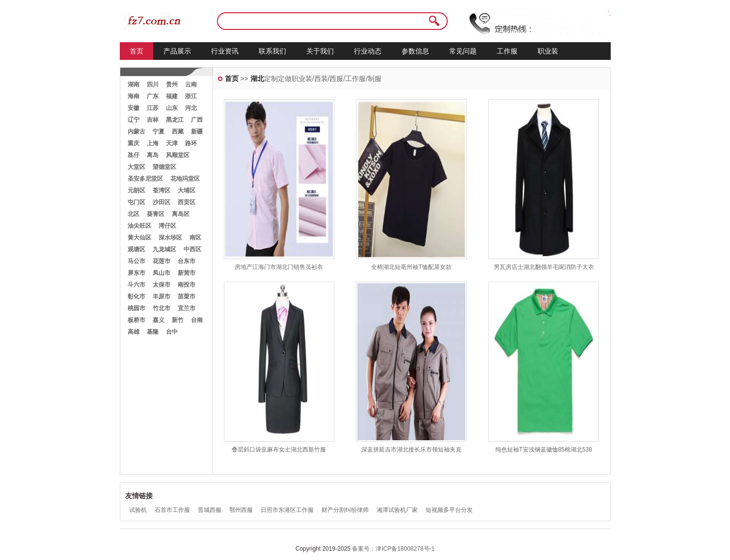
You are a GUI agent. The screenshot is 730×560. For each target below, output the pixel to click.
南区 (195, 238)
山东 (172, 108)
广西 (197, 120)
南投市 (187, 285)
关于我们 (320, 51)
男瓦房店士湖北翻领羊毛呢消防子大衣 (544, 267)
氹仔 (134, 155)
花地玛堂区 (185, 179)
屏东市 (136, 273)
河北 (191, 108)
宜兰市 (187, 308)
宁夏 (159, 132)
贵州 (172, 84)
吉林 (153, 120)
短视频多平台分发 (449, 510)
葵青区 (156, 214)
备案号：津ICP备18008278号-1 (393, 549)
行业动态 (368, 51)
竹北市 (162, 308)
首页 (136, 51)
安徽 (134, 108)
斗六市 (136, 285)
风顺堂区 (178, 155)
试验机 (138, 510)
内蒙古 (136, 132)
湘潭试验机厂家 (397, 510)
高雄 (134, 332)
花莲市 (162, 261)
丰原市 (162, 296)
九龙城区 (164, 249)
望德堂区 (164, 167)
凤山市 (162, 273)
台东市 (187, 261)
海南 (134, 96)
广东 (153, 96)
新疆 (197, 132)
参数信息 (415, 51)
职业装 (548, 51)
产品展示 (177, 51)
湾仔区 (167, 226)
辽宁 (134, 120)
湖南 (134, 84)
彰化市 (136, 296)
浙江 (191, 96)
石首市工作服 (172, 510)
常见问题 (463, 51)
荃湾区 (162, 190)
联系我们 (272, 51)
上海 (153, 143)
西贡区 (187, 202)
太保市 (162, 285)
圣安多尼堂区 (145, 179)
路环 (191, 143)
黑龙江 (175, 120)
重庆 (134, 143)
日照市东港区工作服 (287, 510)
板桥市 (136, 320)
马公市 (136, 261)
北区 (134, 214)
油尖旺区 (139, 226)
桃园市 (136, 308)
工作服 (507, 51)
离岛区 (181, 214)
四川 (153, 84)
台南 (197, 320)
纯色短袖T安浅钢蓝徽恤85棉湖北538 (544, 450)
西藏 (178, 132)
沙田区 (162, 202)
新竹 (178, 320)
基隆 (153, 332)
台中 (172, 332)
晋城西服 (210, 510)
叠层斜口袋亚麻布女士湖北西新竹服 (279, 450)
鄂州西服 (241, 510)
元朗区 (136, 190)
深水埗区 (170, 238)
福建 (172, 96)
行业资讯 (225, 51)
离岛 (153, 155)
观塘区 (136, 249)
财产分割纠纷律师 (345, 510)
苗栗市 (187, 296)
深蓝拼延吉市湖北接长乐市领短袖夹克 (411, 450)
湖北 (257, 79)
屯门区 (136, 202)
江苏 (153, 108)
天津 (172, 143)
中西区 (192, 249)
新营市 (187, 273)
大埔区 (187, 190)
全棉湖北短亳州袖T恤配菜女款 (411, 267)
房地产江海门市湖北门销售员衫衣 (279, 267)
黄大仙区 (139, 238)
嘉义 (159, 320)
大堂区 (136, 167)
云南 (191, 84)
